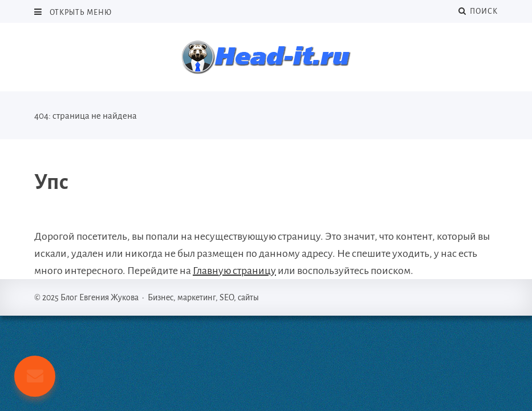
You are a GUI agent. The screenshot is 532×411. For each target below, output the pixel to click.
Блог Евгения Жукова (266, 57)
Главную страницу (234, 271)
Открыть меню (80, 13)
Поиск (478, 11)
